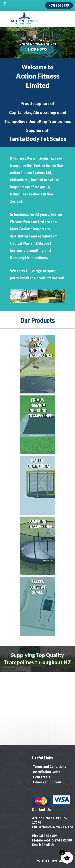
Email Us (48, 845)
